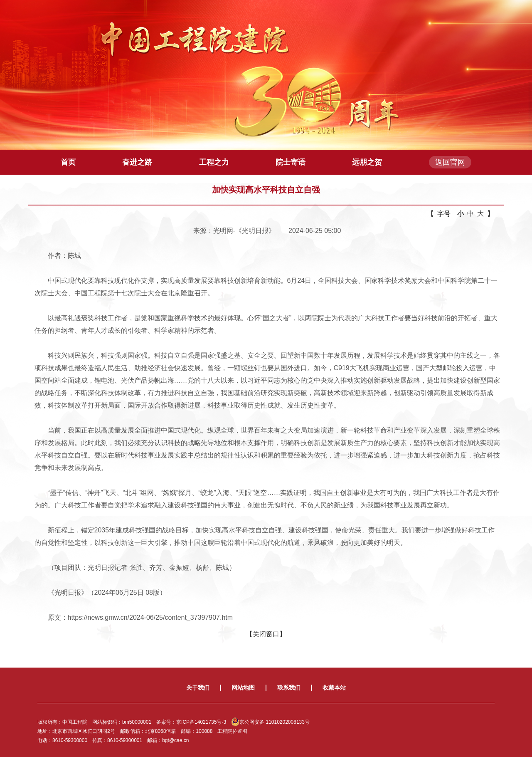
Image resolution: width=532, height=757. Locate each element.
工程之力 (214, 162)
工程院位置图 (232, 731)
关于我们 (198, 688)
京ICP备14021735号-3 (201, 722)
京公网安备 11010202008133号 (270, 722)
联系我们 (289, 688)
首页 (68, 162)
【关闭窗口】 (266, 634)
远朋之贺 (367, 162)
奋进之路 (137, 162)
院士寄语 (291, 162)
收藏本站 (334, 688)
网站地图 (243, 688)
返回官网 (450, 162)
